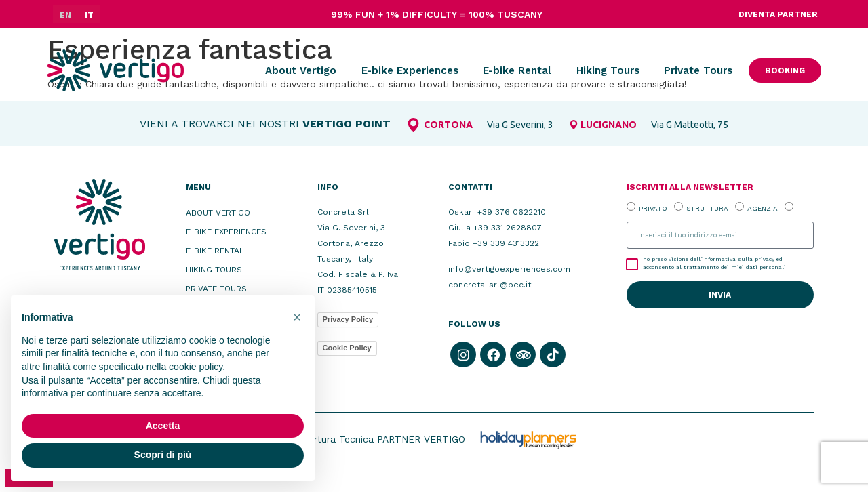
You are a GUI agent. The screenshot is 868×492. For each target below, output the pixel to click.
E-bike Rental (517, 70)
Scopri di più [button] (163, 455)
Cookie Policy (347, 348)
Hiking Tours (608, 70)
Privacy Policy (348, 319)
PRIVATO (653, 208)
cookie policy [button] (196, 367)
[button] (297, 317)
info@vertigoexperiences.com (509, 269)
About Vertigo (301, 70)
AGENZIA (763, 208)
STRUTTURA (707, 208)
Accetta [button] (163, 426)
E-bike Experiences (410, 70)
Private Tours (698, 70)
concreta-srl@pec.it (490, 285)
